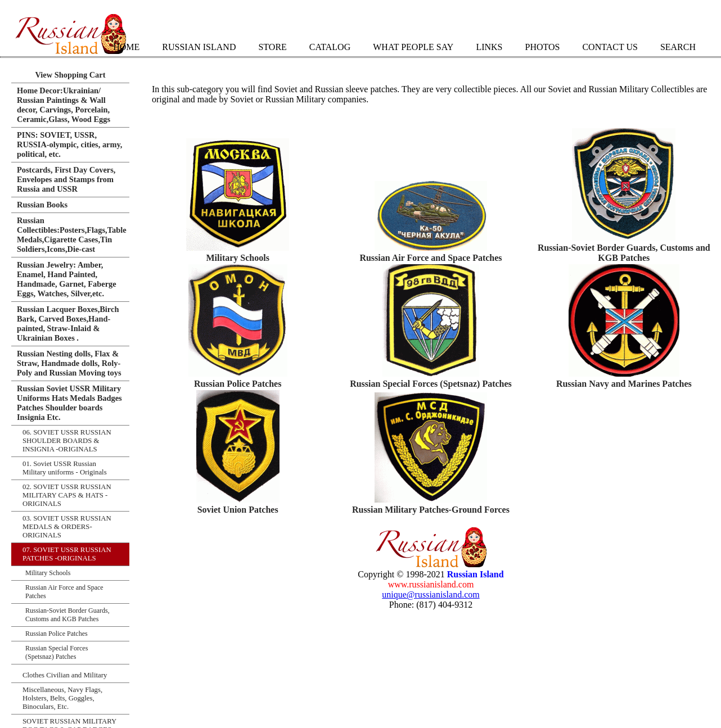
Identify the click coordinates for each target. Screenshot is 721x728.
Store (272, 47)
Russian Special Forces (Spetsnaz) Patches (431, 384)
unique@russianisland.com (431, 594)
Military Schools (237, 258)
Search (678, 47)
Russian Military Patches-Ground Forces (431, 510)
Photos (542, 47)
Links (489, 47)
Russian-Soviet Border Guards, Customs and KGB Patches (624, 253)
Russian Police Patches (238, 384)
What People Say (413, 47)
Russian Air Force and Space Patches (431, 258)
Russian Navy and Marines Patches (624, 384)
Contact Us (610, 47)
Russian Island (199, 47)
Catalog (330, 47)
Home (126, 47)
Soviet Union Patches (238, 510)
